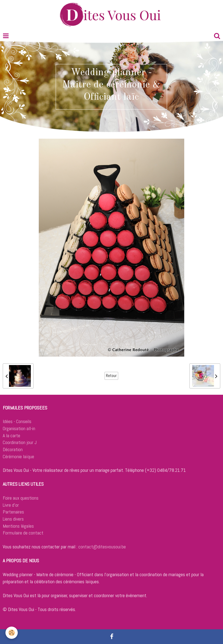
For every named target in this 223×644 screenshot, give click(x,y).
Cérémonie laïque (18, 456)
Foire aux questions (21, 498)
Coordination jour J (20, 442)
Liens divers (13, 519)
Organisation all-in (19, 428)
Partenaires (13, 512)
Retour (111, 376)
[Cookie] (12, 633)
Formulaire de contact (23, 533)
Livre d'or (11, 505)
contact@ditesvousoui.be (102, 547)
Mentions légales (18, 526)
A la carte (11, 435)
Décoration (13, 449)
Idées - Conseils (17, 421)
